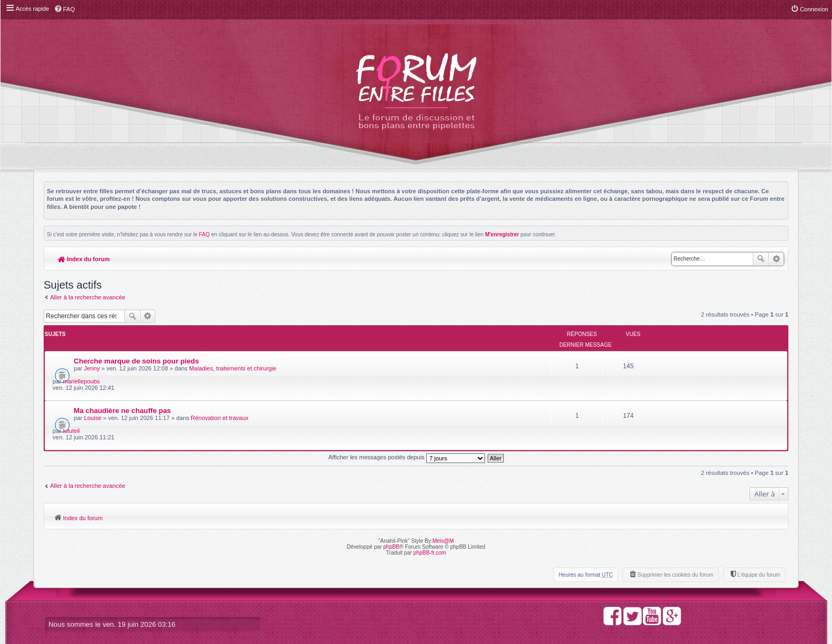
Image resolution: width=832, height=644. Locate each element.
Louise (93, 388)
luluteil (670, 382)
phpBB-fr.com (430, 505)
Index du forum (84, 259)
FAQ (204, 234)
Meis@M (443, 493)
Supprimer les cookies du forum (675, 527)
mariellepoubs (680, 352)
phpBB (391, 499)
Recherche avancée (776, 259)
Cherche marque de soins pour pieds (136, 350)
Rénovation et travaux (220, 388)
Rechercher (761, 259)
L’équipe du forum (759, 527)
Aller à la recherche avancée (88, 297)
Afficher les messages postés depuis (406, 409)
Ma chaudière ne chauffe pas (122, 381)
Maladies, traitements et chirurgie (233, 358)
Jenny (92, 358)
